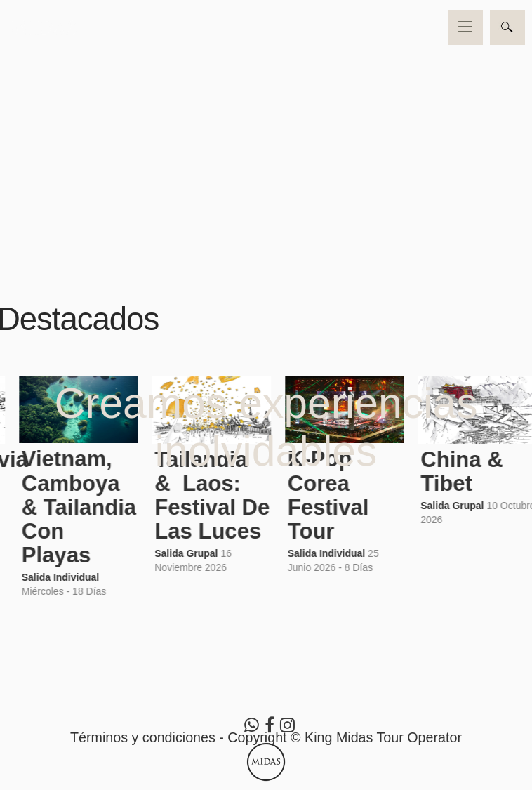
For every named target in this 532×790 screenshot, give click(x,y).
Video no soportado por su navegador (266, 133)
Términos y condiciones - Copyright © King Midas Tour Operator (266, 737)
